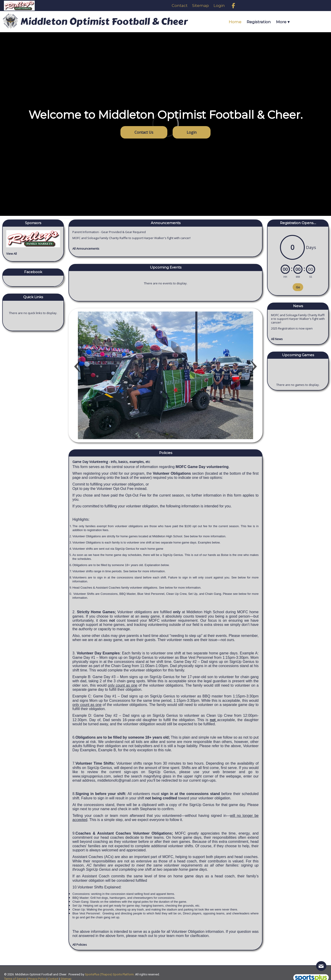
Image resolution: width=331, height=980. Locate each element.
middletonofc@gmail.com (118, 780)
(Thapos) (106, 974)
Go (298, 287)
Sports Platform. (124, 974)
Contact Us (144, 132)
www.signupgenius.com (92, 776)
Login (192, 132)
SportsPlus (92, 974)
